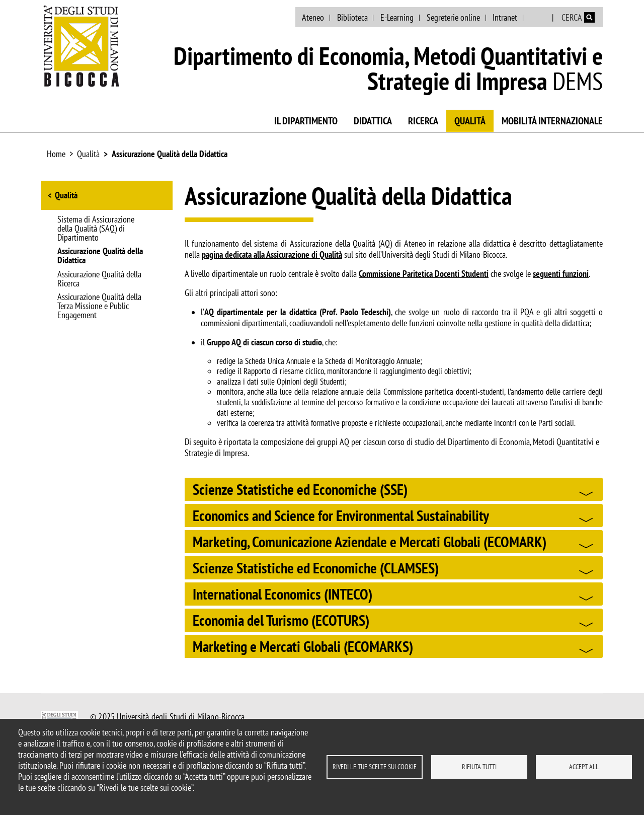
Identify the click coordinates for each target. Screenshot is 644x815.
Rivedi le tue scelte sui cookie (375, 767)
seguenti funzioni (561, 274)
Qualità (470, 121)
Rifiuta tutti (479, 767)
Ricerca (423, 121)
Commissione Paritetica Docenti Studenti (424, 274)
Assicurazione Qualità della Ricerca (99, 279)
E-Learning (397, 17)
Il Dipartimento (306, 121)
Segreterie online (453, 17)
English (539, 18)
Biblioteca (352, 17)
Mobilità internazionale (552, 121)
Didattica (373, 121)
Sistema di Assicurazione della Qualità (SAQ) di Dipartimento (96, 229)
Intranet (505, 17)
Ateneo (313, 17)
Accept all (584, 767)
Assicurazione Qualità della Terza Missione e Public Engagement (99, 307)
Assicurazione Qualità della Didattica (170, 154)
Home (56, 154)
